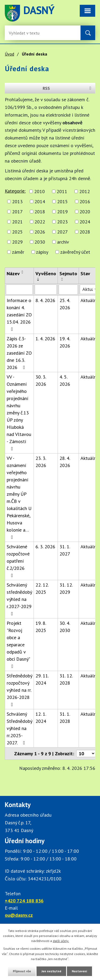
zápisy (42, 252)
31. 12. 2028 (66, 679)
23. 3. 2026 (41, 462)
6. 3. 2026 (45, 547)
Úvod (9, 54)
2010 (39, 191)
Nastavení (79, 971)
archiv (63, 242)
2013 (17, 201)
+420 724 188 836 (24, 901)
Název (13, 273)
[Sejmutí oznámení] (68, 290)
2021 (17, 222)
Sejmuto (68, 273)
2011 (62, 191)
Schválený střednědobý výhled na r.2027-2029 (19, 599)
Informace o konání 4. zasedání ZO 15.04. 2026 (19, 314)
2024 (85, 222)
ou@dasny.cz (19, 915)
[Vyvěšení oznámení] (46, 290)
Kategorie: (15, 191)
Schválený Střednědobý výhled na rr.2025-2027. (19, 728)
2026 (40, 232)
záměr (18, 252)
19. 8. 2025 (41, 627)
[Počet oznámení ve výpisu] (86, 754)
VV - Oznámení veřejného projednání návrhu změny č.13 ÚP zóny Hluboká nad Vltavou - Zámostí (19, 412)
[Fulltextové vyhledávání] (26, 33)
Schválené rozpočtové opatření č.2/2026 (18, 561)
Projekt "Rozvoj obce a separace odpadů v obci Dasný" (18, 644)
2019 (62, 212)
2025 (17, 232)
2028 (85, 232)
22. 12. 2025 (42, 588)
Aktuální (89, 300)
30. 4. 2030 (65, 627)
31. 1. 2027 (65, 550)
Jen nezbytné (51, 971)
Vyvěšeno (46, 273)
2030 (40, 242)
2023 (62, 222)
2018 (40, 212)
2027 (62, 232)
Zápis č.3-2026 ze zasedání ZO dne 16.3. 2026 (19, 353)
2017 (17, 212)
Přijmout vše (22, 971)
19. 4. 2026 (65, 342)
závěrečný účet (75, 252)
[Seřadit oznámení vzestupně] (23, 271)
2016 (85, 201)
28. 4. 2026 (65, 462)
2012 (85, 191)
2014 (40, 201)
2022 (40, 222)
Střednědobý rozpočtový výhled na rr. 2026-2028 (19, 690)
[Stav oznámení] (89, 289)
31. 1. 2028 (65, 718)
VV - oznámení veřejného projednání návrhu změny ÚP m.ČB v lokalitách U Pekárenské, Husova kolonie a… (19, 497)
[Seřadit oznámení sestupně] (23, 273)
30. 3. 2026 (41, 380)
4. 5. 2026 (65, 380)
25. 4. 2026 (65, 304)
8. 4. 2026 (45, 300)
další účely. (61, 941)
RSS (68, 88)
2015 (62, 201)
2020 (85, 212)
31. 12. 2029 (66, 588)
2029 (17, 242)
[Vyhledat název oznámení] (19, 290)
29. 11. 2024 (42, 679)
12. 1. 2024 (41, 718)
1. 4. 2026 (45, 339)
